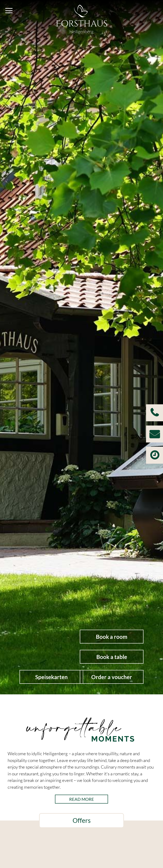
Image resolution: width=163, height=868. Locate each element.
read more (82, 799)
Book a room (112, 637)
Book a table (112, 657)
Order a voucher (112, 677)
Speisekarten (51, 677)
